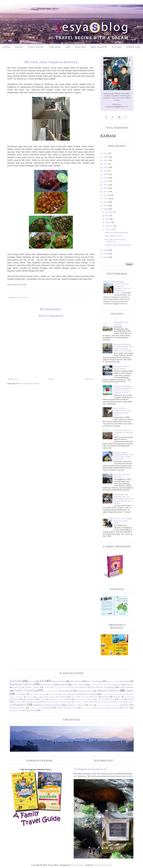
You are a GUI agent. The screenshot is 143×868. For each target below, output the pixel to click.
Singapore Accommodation (47, 705)
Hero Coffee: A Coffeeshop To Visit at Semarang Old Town (123, 411)
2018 (106, 178)
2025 (106, 153)
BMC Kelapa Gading (113, 236)
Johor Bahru (21, 694)
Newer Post (13, 379)
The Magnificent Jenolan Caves (90, 769)
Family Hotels (126, 687)
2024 (106, 157)
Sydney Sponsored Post (67, 708)
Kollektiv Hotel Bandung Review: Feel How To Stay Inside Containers (123, 456)
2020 (106, 171)
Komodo (75, 694)
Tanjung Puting (102, 708)
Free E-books (36, 47)
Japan (130, 690)
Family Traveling (26, 690)
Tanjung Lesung (87, 708)
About (19, 47)
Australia (80, 47)
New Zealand (99, 47)
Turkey (126, 708)
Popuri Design (77, 865)
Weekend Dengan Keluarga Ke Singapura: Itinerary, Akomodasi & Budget (123, 288)
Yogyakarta (30, 710)
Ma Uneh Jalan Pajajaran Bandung (115, 240)
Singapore (19, 705)
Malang (105, 697)
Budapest (129, 685)
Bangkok (63, 684)
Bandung (124, 681)
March (108, 222)
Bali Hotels (76, 681)
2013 (106, 195)
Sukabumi (113, 705)
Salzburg (91, 702)
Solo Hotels (101, 705)
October (109, 212)
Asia (68, 47)
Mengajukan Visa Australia (121, 323)
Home (6, 47)
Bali (42, 681)
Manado (117, 697)
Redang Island (80, 702)
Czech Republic (80, 687)
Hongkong (67, 691)
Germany (55, 691)
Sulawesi (124, 705)
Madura (83, 697)
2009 (106, 209)
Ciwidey (57, 687)
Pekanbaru (101, 699)
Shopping (130, 702)
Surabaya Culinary (18, 708)
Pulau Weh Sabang (33, 702)
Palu (69, 699)
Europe (117, 47)
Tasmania (115, 708)
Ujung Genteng (16, 710)
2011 (106, 202)
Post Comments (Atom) (29, 383)
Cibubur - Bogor (32, 687)
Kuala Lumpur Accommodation (114, 694)
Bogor (118, 685)
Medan (128, 697)
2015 (106, 188)
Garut (46, 691)
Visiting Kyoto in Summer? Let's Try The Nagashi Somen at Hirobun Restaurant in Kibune (123, 499)
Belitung (83, 685)
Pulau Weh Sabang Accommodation (58, 702)
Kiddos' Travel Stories (114, 282)
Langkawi (41, 697)
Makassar (93, 697)
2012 (106, 199)
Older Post (89, 379)
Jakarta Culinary (108, 690)
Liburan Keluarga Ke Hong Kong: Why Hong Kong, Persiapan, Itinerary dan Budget (124, 348)
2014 (106, 192)
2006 (106, 257)
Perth (121, 699)
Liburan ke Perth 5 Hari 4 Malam (122, 367)
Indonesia (55, 47)
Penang (111, 699)
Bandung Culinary (21, 297)
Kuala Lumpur (89, 694)
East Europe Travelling (102, 687)
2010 (106, 206)
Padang (43, 699)
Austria (32, 681)
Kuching (30, 697)
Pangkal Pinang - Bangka (84, 699)
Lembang (52, 697)
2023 (106, 160)
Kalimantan (53, 694)
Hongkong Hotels (85, 691)
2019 (106, 174)
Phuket (130, 699)
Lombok (62, 697)
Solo (91, 705)
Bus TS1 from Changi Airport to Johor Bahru (123, 521)
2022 (106, 164)
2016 (106, 185)
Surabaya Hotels (35, 708)
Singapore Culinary (75, 705)
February (110, 226)
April (108, 219)
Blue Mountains (106, 685)
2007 (106, 254)
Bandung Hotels (47, 685)
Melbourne (14, 699)
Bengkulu (93, 685)
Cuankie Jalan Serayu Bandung (118, 245)
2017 (106, 181)
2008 (106, 250)
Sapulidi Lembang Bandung (116, 232)
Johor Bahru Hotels (38, 694)
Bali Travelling (94, 681)
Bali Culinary (58, 681)
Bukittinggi (17, 687)
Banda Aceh (112, 681)
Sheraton (119, 702)
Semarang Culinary (105, 702)
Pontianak (18, 702)
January (109, 229)
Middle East (133, 47)
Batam (74, 685)
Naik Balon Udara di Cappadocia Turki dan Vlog (123, 432)
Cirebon (47, 687)
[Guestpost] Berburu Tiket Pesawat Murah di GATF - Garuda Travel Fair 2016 (123, 389)
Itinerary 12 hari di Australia (122, 476)
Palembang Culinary (56, 699)
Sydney (48, 708)
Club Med (66, 687)
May (108, 215)
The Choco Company (103, 865)
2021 (106, 167)
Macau (74, 697)
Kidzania (65, 694)
